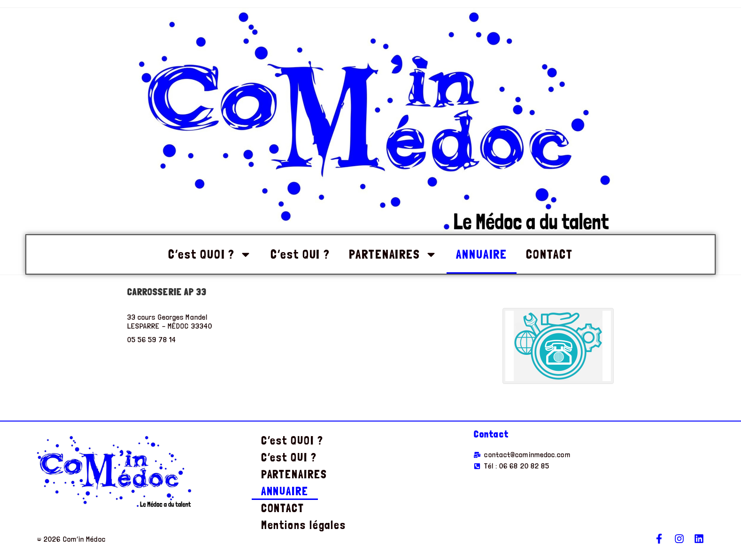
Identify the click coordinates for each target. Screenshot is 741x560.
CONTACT (549, 254)
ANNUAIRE (482, 254)
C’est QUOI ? (210, 254)
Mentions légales (304, 525)
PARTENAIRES (393, 254)
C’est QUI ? (300, 254)
